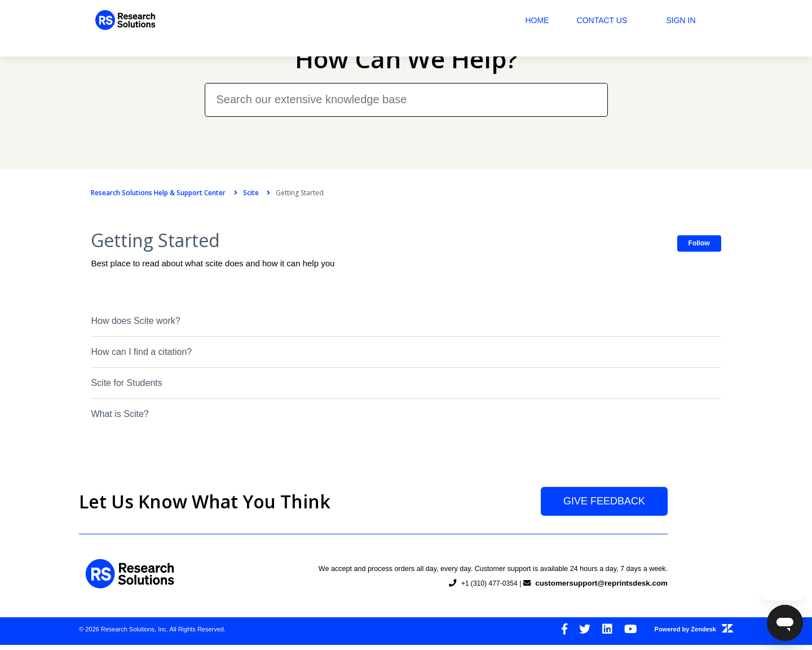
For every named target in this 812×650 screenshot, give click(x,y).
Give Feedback (604, 516)
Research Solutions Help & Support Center (146, 193)
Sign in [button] (693, 20)
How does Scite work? (123, 319)
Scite (239, 193)
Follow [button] (711, 241)
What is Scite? (108, 412)
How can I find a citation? (129, 350)
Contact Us (614, 20)
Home (549, 20)
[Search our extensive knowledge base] (406, 88)
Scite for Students (114, 381)
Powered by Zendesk (694, 636)
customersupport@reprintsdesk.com (599, 594)
